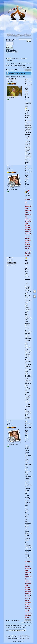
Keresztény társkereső (24, 638)
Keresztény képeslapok (13, 638)
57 (14, 70)
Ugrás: (7, 630)
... (11, 70)
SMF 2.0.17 (11, 635)
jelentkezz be (13, 39)
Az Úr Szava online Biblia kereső (14, 637)
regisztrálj (11, 40)
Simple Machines (24, 635)
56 (13, 70)
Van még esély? (27, 262)
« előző (23, 67)
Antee (11, 166)
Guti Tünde (13, 79)
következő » (29, 67)
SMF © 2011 (17, 635)
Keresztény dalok (25, 637)
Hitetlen (11, 258)
